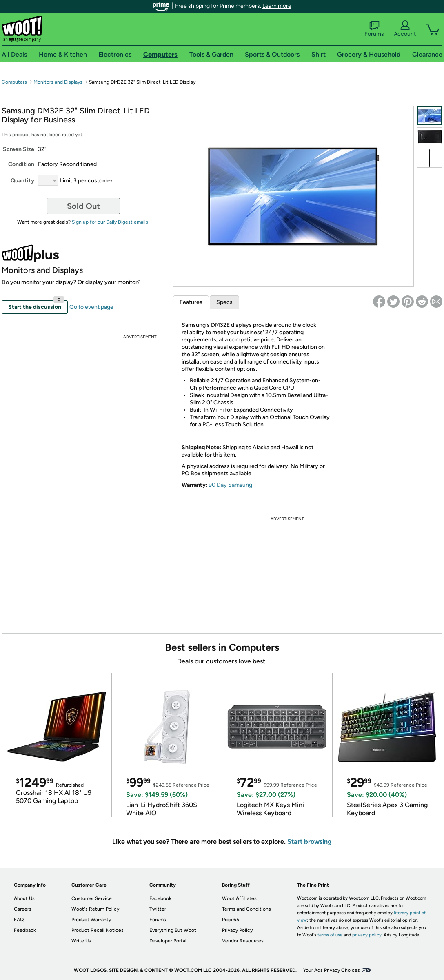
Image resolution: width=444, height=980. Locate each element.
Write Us (81, 941)
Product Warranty (91, 920)
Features (191, 302)
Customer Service (92, 898)
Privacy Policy (237, 930)
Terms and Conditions (246, 909)
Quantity (22, 181)
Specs (224, 302)
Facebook (160, 898)
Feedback (25, 930)
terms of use (330, 935)
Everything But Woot (173, 930)
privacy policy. (367, 935)
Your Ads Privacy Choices (332, 970)
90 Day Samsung (230, 485)
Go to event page (91, 307)
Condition (21, 164)
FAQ (19, 920)
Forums (374, 29)
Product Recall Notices (98, 930)
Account (405, 29)
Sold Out (83, 206)
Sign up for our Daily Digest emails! (111, 222)
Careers (23, 909)
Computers (14, 82)
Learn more (277, 6)
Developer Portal (168, 941)
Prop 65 (231, 920)
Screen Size (19, 149)
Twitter (158, 909)
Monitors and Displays (58, 82)
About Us (24, 898)
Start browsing (310, 841)
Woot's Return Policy (95, 909)
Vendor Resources (243, 941)
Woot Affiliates (239, 898)
